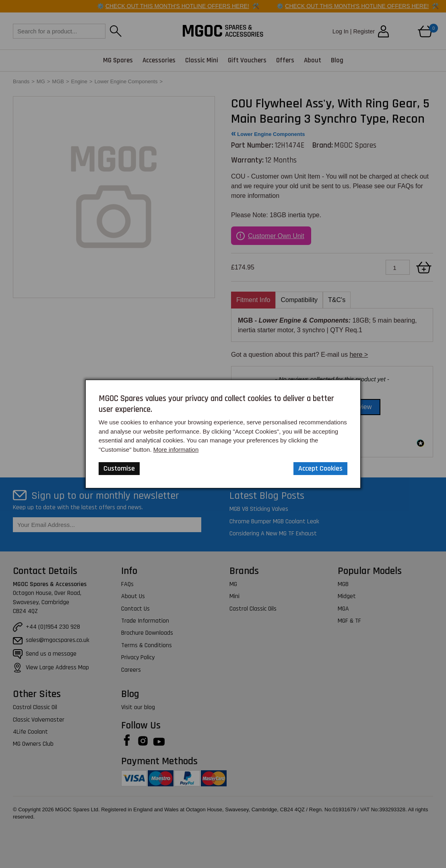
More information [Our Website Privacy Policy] (176, 449)
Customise (119, 468)
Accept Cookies (320, 468)
